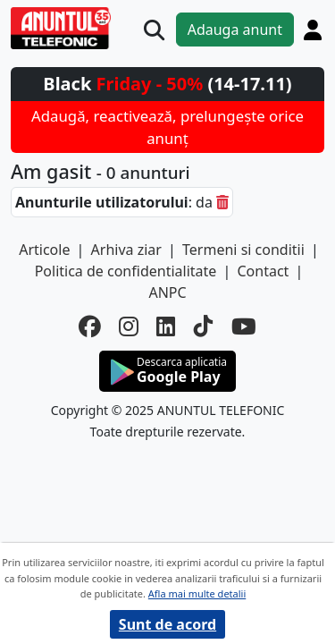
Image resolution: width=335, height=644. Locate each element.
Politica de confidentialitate (126, 271)
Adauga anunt (235, 30)
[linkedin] (166, 327)
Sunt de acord (167, 624)
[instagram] (129, 327)
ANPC (167, 292)
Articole (44, 250)
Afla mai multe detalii (197, 593)
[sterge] (222, 202)
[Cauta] (154, 30)
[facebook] (90, 327)
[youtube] (244, 327)
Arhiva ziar (126, 250)
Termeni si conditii (243, 250)
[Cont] (313, 30)
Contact (263, 271)
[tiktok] (204, 327)
